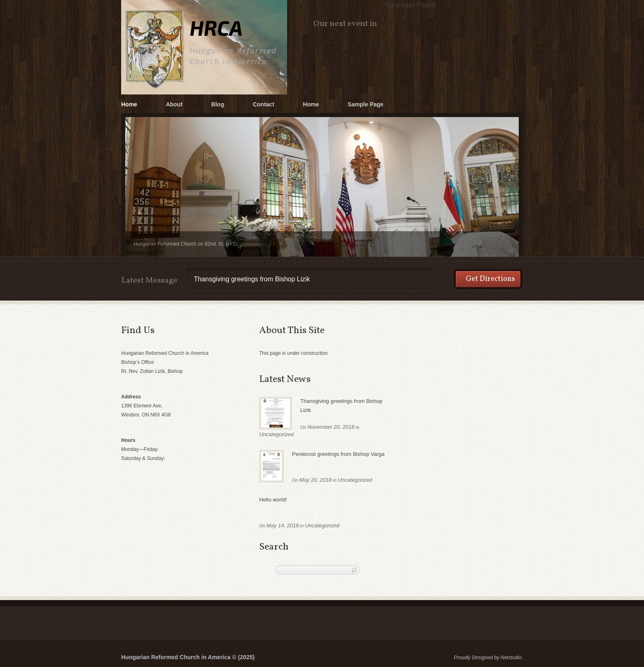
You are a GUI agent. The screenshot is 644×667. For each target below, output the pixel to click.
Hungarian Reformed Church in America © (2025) (188, 657)
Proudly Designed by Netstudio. (488, 658)
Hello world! (273, 500)
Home (129, 104)
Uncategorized (276, 434)
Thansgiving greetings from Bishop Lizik (341, 406)
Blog (217, 104)
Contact (263, 104)
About (174, 104)
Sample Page (365, 104)
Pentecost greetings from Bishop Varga (338, 454)
